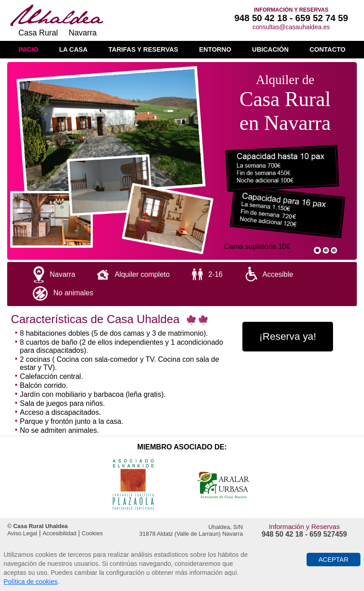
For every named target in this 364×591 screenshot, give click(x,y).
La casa (73, 49)
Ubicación (271, 49)
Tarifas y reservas (143, 49)
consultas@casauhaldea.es (291, 27)
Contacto (328, 49)
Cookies (92, 533)
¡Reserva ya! (288, 336)
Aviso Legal (22, 533)
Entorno (215, 49)
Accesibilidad (60, 533)
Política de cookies (31, 582)
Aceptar (333, 560)
